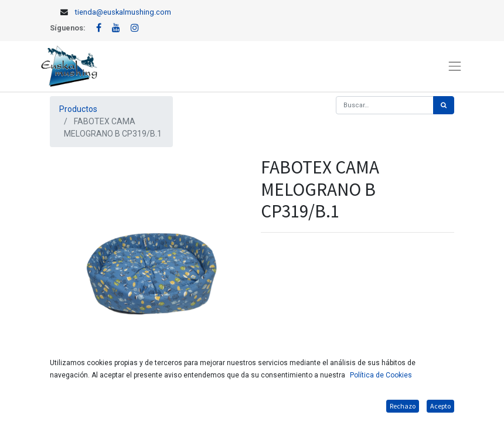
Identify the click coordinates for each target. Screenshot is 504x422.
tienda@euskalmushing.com (123, 12)
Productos (78, 109)
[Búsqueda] (444, 105)
